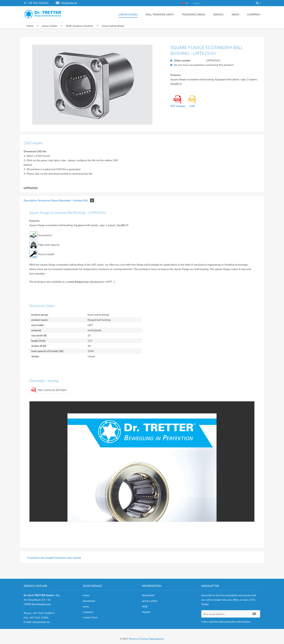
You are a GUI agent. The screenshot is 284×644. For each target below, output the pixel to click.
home (86, 595)
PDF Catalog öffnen (49, 390)
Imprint (146, 612)
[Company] (251, 14)
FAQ (88, 200)
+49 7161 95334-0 (38, 3)
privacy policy (150, 601)
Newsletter (148, 595)
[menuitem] (40, 3)
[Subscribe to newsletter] (254, 614)
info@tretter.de (69, 3)
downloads (89, 601)
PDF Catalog (177, 101)
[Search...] (226, 3)
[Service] (217, 14)
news (86, 606)
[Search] (257, 3)
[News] (234, 14)
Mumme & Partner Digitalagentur (146, 639)
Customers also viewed (68, 558)
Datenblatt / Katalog (70, 200)
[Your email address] (225, 614)
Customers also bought (41, 558)
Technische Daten (48, 200)
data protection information (235, 622)
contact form (90, 617)
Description (30, 200)
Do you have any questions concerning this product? (204, 65)
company (88, 612)
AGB (145, 606)
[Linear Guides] (127, 14)
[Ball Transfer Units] (159, 14)
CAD (192, 101)
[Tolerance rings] (192, 14)
